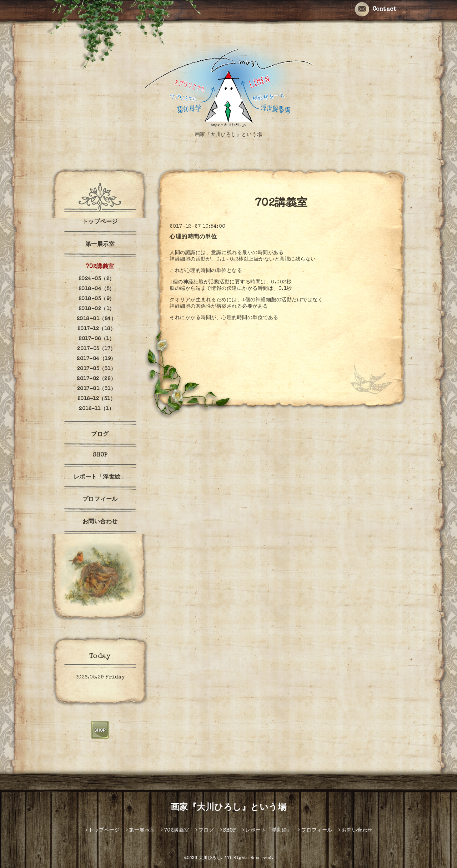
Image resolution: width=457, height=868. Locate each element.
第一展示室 (100, 245)
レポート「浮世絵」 (100, 478)
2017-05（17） (96, 349)
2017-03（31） (97, 369)
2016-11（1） (96, 409)
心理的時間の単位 (193, 237)
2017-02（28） (96, 379)
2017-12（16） (97, 329)
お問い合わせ (100, 522)
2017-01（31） (97, 389)
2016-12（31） (97, 399)
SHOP (100, 455)
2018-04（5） (97, 289)
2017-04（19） (96, 359)
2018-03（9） (97, 299)
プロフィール (100, 500)
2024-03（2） (97, 279)
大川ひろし (210, 858)
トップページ (100, 222)
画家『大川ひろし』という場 (229, 808)
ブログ (100, 435)
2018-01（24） (97, 319)
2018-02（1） (97, 309)
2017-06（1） (96, 339)
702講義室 (100, 267)
